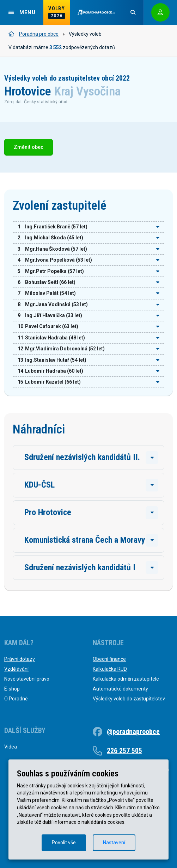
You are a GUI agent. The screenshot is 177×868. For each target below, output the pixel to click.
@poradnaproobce (133, 732)
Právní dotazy (20, 659)
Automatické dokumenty (120, 689)
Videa (11, 747)
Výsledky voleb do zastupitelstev (129, 699)
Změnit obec (29, 147)
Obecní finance (109, 659)
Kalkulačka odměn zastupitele (126, 679)
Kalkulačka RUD (110, 669)
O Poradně (16, 699)
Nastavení (114, 843)
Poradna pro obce (33, 34)
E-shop (12, 689)
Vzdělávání (16, 669)
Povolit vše (64, 843)
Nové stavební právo (27, 679)
